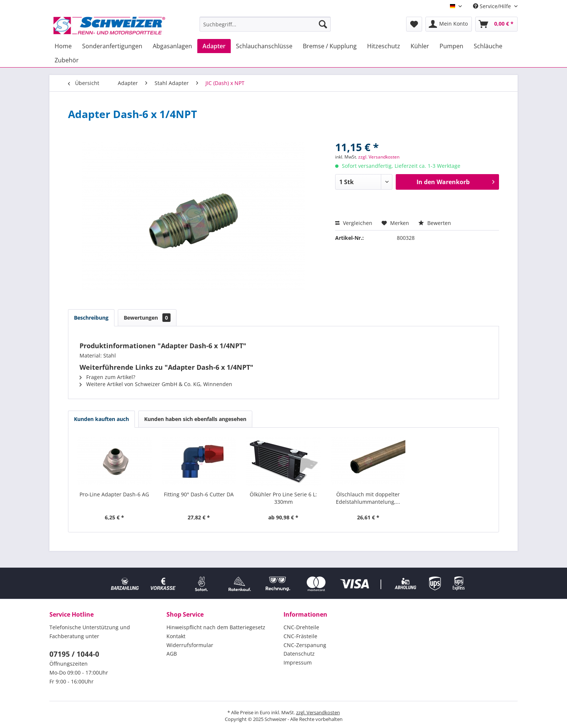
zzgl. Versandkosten (379, 157)
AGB (172, 654)
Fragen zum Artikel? (107, 377)
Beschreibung (91, 318)
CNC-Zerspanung (305, 645)
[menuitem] (265, 24)
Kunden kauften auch (101, 419)
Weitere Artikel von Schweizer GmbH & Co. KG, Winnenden (156, 384)
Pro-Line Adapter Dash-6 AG (114, 494)
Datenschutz (299, 654)
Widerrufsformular (190, 645)
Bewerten (435, 223)
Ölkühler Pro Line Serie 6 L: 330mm (283, 498)
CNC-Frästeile (300, 636)
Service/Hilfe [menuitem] (493, 6)
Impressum (298, 662)
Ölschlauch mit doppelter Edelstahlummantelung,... (368, 498)
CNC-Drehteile (301, 627)
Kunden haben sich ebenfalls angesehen (195, 419)
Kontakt (176, 636)
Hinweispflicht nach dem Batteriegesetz (216, 627)
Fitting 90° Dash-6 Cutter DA (199, 494)
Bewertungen (147, 318)
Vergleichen (354, 223)
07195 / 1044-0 (74, 654)
